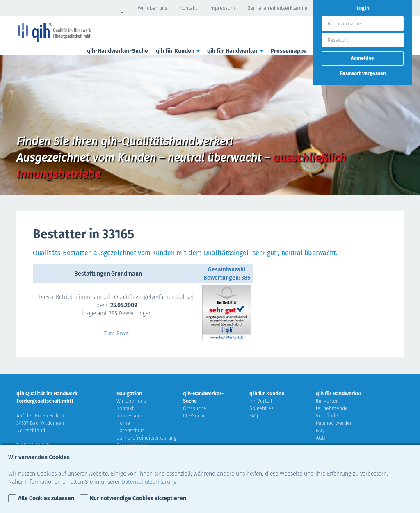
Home (123, 423)
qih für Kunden (178, 51)
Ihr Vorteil (261, 401)
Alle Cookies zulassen (46, 498)
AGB (320, 438)
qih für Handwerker (236, 51)
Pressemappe (289, 51)
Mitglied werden (334, 423)
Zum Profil (117, 334)
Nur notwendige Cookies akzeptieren (138, 498)
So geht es (261, 408)
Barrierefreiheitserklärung (277, 8)
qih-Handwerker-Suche (118, 51)
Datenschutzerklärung (149, 482)
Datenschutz (130, 430)
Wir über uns (153, 8)
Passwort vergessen (363, 73)
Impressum (222, 8)
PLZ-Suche (194, 416)
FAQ (254, 416)
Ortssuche (195, 408)
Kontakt (188, 8)
